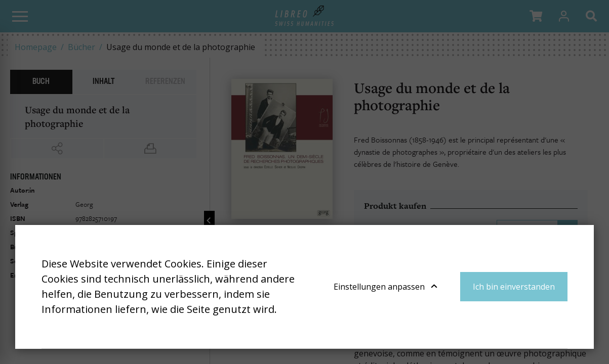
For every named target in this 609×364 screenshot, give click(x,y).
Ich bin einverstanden (514, 287)
